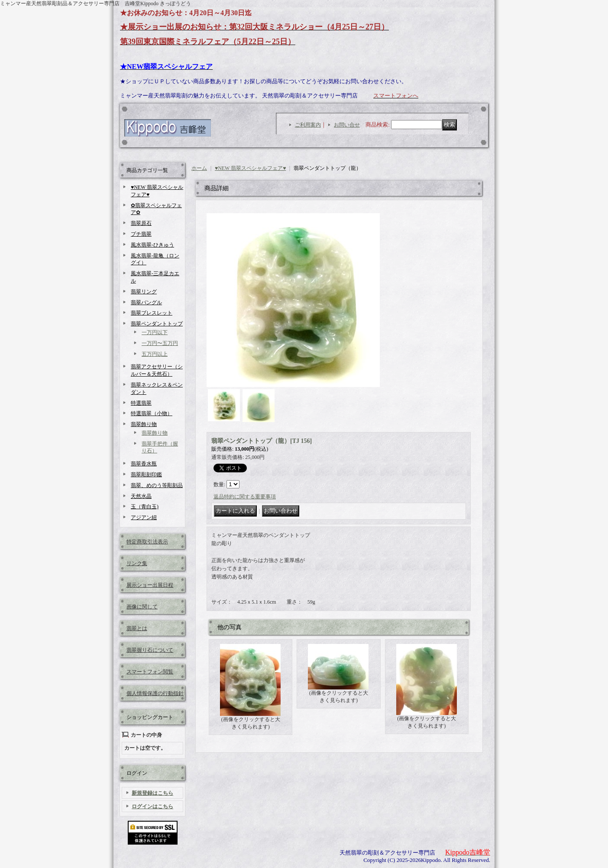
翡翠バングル (146, 302)
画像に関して (142, 607)
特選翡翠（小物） (152, 413)
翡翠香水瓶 (144, 464)
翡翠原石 (141, 223)
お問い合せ (347, 125)
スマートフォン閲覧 (150, 672)
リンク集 (137, 563)
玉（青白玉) (145, 507)
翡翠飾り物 (144, 424)
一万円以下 (155, 332)
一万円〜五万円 (160, 343)
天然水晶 (141, 496)
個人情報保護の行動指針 (155, 693)
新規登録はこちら (152, 793)
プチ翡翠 (141, 234)
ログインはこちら (152, 806)
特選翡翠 (141, 403)
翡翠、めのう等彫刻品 (157, 485)
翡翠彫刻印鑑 (146, 475)
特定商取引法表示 (147, 542)
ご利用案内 (308, 125)
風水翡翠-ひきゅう (152, 245)
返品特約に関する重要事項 (245, 497)
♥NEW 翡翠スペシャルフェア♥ (250, 168)
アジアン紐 (144, 517)
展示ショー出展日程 (150, 585)
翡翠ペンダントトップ (157, 324)
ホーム (199, 168)
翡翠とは (137, 628)
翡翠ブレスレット (152, 313)
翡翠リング (144, 292)
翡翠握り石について (150, 650)
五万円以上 (155, 354)
